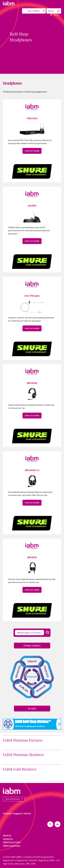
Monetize (18, 672)
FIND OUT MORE (32, 151)
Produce (46, 672)
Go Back (32, 708)
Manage (41, 688)
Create (32, 661)
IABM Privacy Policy (12, 842)
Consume (32, 677)
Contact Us (8, 839)
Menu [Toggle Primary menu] (54, 15)
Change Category (32, 645)
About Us (7, 835)
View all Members (13, 799)
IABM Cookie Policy (12, 846)
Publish (24, 688)
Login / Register (33, 11)
